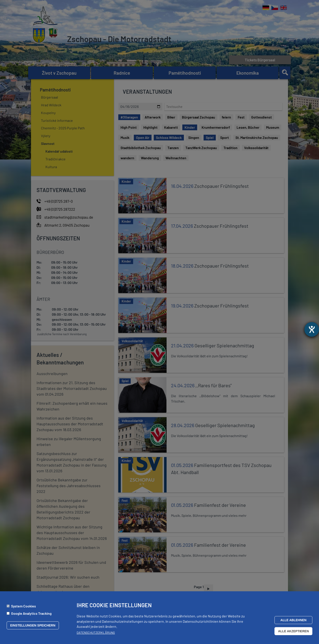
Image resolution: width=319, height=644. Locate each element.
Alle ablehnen (294, 620)
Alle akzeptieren (293, 631)
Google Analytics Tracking (31, 613)
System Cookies (23, 606)
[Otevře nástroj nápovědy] (312, 329)
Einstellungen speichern (33, 625)
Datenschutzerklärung (96, 633)
